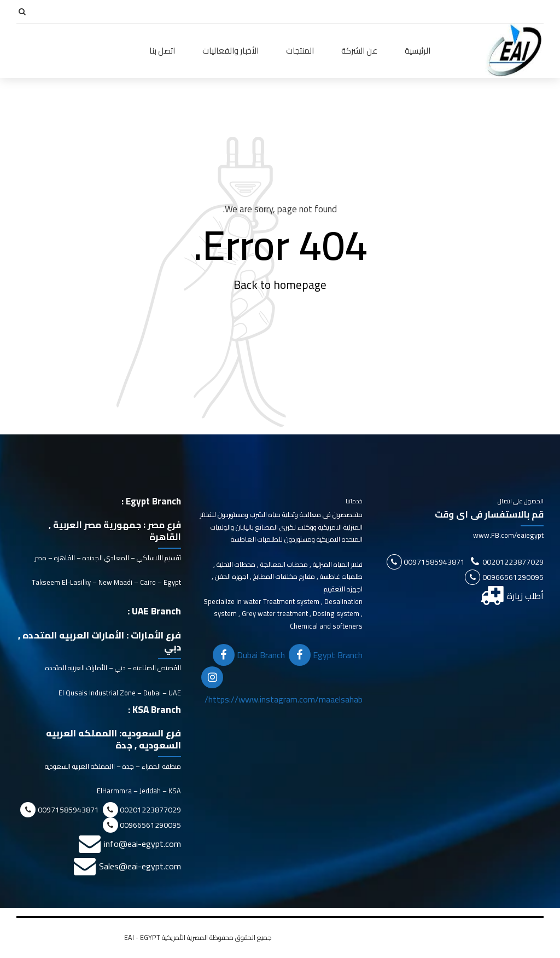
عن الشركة (359, 51)
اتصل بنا (162, 51)
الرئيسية (418, 51)
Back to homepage (280, 285)
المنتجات (300, 51)
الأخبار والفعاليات (231, 51)
